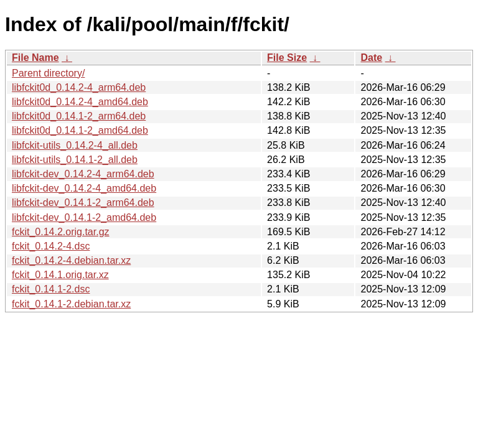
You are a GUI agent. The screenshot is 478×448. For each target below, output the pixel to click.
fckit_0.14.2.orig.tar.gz (61, 232)
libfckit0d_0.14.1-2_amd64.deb (80, 130)
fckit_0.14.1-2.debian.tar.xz (71, 304)
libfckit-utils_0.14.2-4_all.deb (75, 145)
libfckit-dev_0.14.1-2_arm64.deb (83, 203)
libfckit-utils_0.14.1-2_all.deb (75, 160)
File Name (35, 58)
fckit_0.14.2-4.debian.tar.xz (71, 260)
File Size (287, 58)
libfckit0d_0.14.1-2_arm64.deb (79, 116)
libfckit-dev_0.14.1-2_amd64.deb (84, 217)
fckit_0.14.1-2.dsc (51, 289)
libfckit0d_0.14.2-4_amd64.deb (80, 102)
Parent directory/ (48, 73)
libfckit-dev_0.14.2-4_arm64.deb (83, 174)
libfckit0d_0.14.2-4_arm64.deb (79, 87)
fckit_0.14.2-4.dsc (51, 246)
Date (371, 58)
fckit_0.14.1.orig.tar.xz (60, 275)
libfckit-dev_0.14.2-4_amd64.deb (84, 188)
